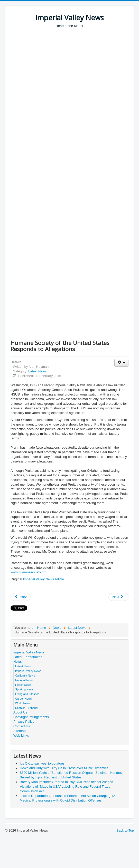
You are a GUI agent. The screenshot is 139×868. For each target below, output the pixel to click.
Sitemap (20, 731)
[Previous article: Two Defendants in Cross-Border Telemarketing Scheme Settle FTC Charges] (21, 597)
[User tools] (121, 363)
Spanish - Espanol (27, 708)
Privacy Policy (24, 722)
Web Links (21, 735)
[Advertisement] (61, 92)
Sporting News (24, 689)
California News (25, 676)
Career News (23, 699)
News (18, 662)
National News (24, 680)
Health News (23, 685)
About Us (20, 712)
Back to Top (125, 830)
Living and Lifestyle (27, 694)
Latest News (38, 371)
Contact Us (22, 726)
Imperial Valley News (29, 652)
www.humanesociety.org (29, 572)
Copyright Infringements (31, 717)
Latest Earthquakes (28, 657)
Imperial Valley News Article (43, 579)
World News (23, 703)
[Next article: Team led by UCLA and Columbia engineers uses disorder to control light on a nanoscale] (118, 597)
